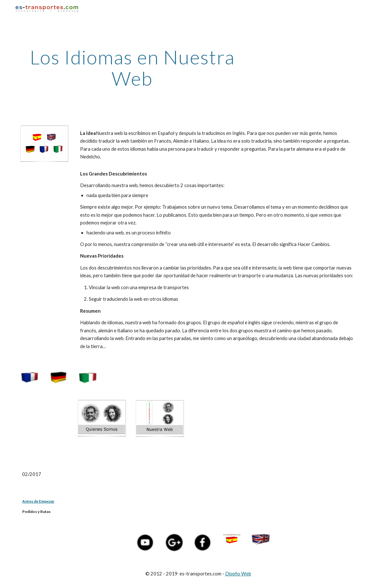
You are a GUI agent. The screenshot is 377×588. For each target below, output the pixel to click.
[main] (132, 68)
